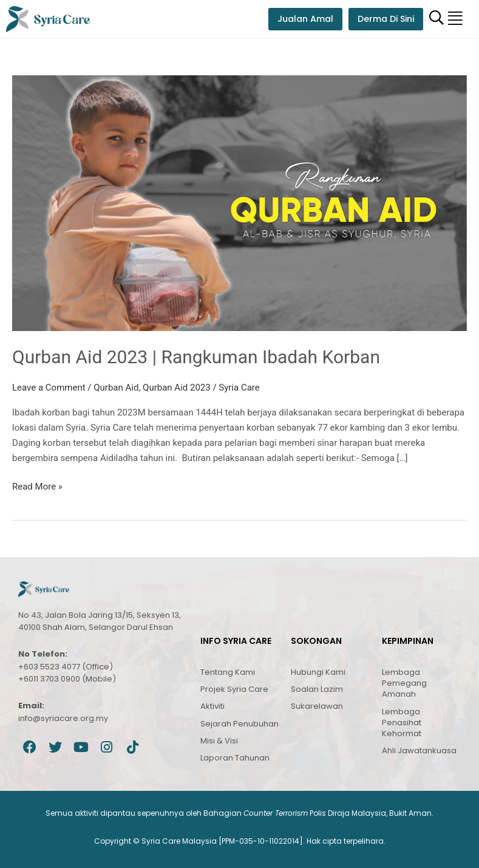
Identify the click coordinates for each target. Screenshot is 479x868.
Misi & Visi (219, 741)
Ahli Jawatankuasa (419, 750)
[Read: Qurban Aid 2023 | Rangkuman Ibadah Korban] (240, 202)
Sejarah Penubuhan (240, 724)
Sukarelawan (317, 706)
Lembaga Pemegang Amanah (404, 683)
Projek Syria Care (234, 689)
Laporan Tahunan (235, 758)
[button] (455, 19)
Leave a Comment (49, 388)
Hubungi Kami (318, 672)
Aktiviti (212, 706)
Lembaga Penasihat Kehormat (402, 723)
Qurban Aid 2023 (177, 388)
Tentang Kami (228, 672)
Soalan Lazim (317, 689)
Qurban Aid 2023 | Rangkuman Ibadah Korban (196, 357)
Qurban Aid (116, 388)
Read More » (37, 486)
